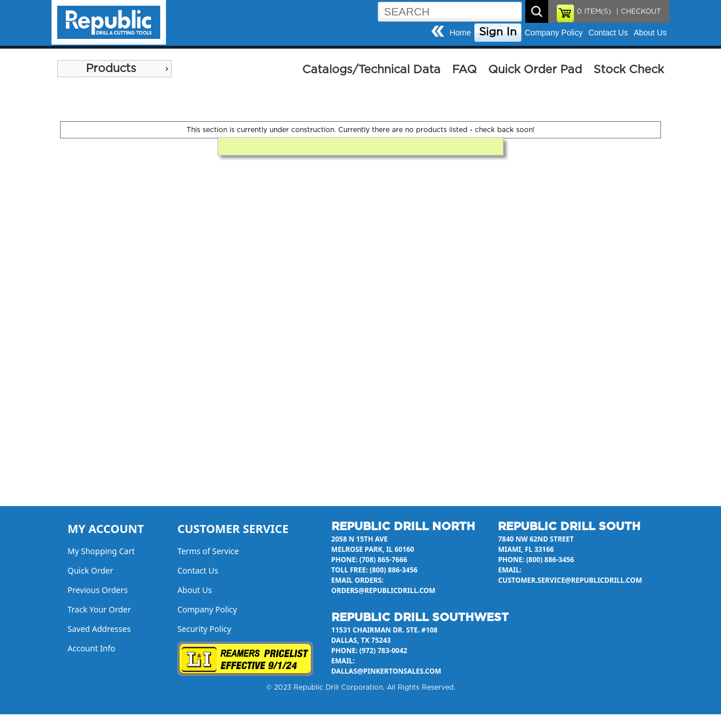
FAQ (464, 70)
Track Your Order (99, 609)
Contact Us (608, 33)
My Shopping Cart (101, 551)
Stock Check (629, 70)
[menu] (114, 69)
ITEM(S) (594, 11)
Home (460, 33)
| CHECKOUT (637, 11)
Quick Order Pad (535, 70)
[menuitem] (114, 69)
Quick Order (90, 570)
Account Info (92, 648)
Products (111, 69)
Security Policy (204, 629)
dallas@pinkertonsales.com (386, 671)
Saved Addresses (99, 629)
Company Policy (554, 33)
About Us (650, 33)
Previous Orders (98, 590)
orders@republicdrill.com (383, 590)
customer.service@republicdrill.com (570, 580)
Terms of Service (208, 551)
